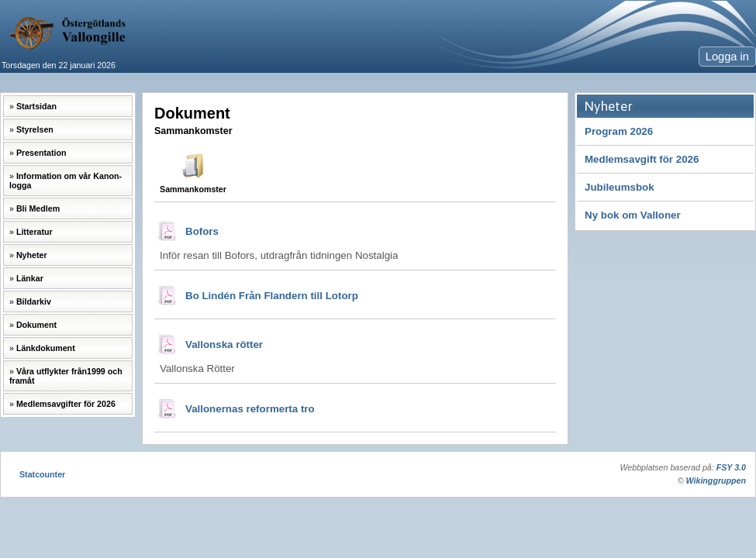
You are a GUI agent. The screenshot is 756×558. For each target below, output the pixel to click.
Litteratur (35, 232)
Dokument (36, 325)
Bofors (202, 231)
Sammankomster (193, 189)
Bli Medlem (38, 208)
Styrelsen (35, 129)
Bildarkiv (34, 301)
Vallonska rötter (224, 344)
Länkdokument (46, 348)
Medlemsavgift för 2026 (642, 159)
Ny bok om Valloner (633, 215)
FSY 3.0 (731, 467)
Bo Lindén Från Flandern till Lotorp (272, 296)
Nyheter (32, 255)
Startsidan (36, 106)
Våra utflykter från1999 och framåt (66, 376)
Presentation (41, 153)
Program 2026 (619, 131)
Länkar (30, 278)
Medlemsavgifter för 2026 (66, 404)
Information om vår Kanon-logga (66, 181)
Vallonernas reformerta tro (250, 409)
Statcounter (42, 474)
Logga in (727, 57)
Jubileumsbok (620, 187)
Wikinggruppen (716, 480)
